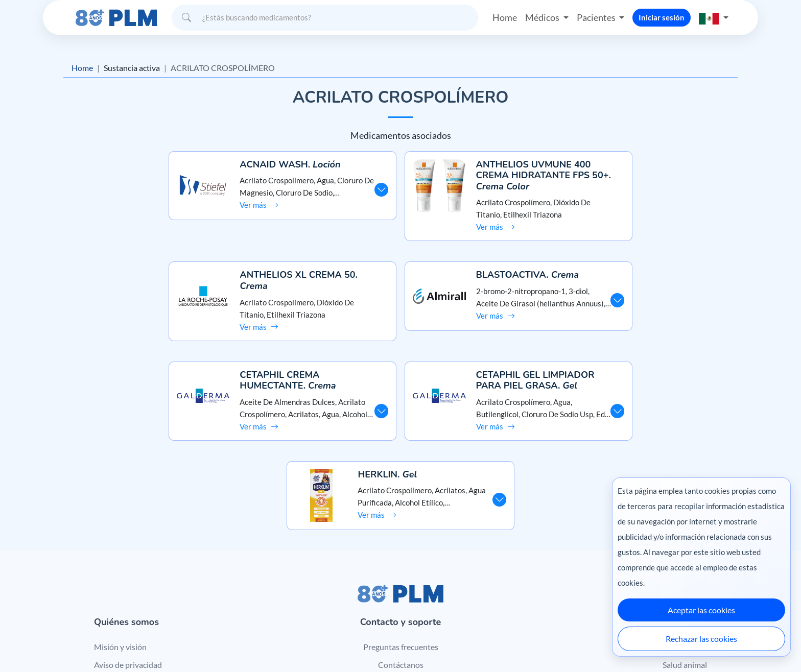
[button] (714, 18)
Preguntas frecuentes (401, 546)
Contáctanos (401, 564)
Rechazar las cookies (701, 639)
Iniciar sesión (662, 17)
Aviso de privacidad (128, 564)
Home (505, 17)
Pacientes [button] (597, 17)
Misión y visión (120, 546)
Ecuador (589, 643)
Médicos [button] (543, 17)
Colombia (552, 643)
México (517, 643)
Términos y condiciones (135, 582)
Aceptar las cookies (701, 610)
